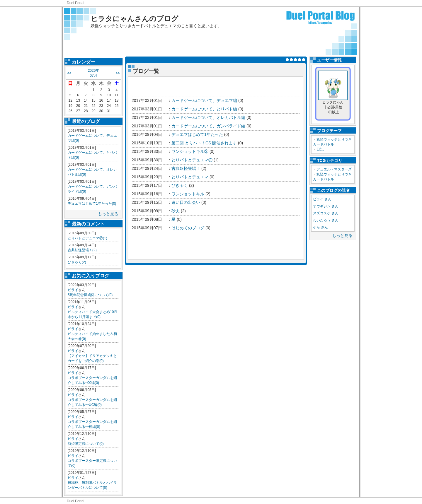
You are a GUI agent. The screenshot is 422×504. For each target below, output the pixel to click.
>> (118, 73)
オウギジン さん (326, 206)
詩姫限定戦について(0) (86, 444)
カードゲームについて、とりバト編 (204, 109)
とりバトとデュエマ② (192, 160)
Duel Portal (75, 3)
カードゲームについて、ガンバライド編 (208, 126)
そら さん (320, 227)
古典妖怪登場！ (186, 168)
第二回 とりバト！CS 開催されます (204, 143)
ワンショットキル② (190, 151)
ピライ (73, 290)
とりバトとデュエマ (190, 177)
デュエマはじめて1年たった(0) (92, 204)
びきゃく (180, 185)
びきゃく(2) (77, 262)
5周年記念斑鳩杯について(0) (90, 295)
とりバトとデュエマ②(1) (87, 238)
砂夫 (176, 211)
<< (69, 73)
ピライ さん (322, 199)
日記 (320, 149)
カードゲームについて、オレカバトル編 (208, 117)
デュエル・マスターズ (334, 169)
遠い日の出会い (186, 202)
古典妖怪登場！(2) (82, 250)
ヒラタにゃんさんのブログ (135, 19)
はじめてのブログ (188, 228)
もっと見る (108, 214)
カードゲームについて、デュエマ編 (204, 100)
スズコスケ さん (326, 213)
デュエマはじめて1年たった (197, 134)
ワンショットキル (188, 194)
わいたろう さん (326, 220)
